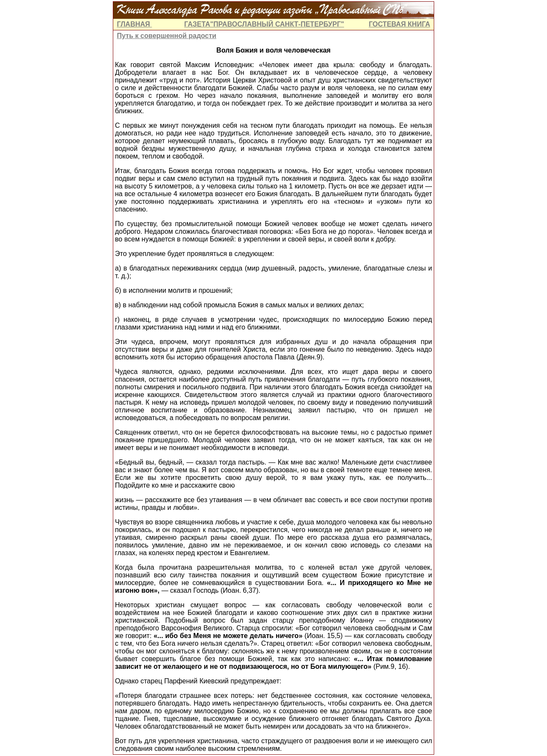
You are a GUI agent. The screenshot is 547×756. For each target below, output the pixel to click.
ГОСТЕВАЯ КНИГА (400, 24)
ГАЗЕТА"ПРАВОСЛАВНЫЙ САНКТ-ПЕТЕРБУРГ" (264, 24)
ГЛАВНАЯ (134, 24)
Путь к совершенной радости (166, 36)
